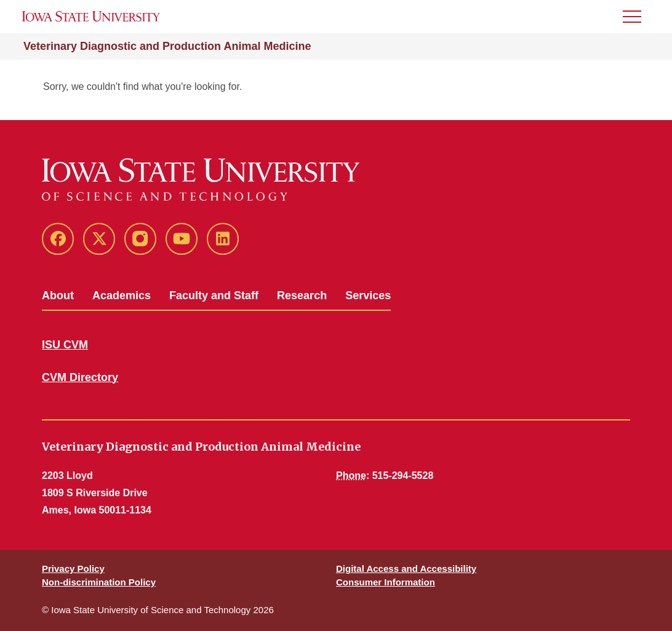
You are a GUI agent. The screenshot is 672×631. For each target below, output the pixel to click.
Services (368, 295)
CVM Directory (80, 377)
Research (302, 295)
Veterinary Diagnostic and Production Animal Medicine (167, 46)
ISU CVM (65, 345)
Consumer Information (386, 582)
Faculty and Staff (214, 295)
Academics (122, 295)
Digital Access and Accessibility (406, 569)
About (58, 295)
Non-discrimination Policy (99, 582)
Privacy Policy (73, 569)
